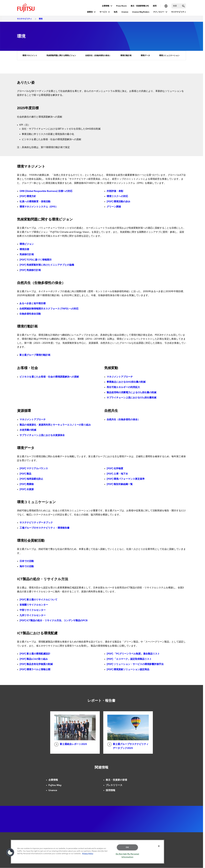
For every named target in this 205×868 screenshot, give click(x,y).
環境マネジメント (30, 55)
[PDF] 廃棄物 (27, 484)
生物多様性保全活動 (30, 314)
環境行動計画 (126, 55)
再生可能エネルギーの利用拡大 (123, 387)
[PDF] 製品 (25, 474)
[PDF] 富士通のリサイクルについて (38, 600)
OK (127, 847)
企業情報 (106, 6)
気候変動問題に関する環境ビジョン (61, 55)
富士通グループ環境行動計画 (35, 355)
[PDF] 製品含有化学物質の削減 (36, 664)
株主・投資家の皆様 (116, 780)
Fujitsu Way (55, 785)
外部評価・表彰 (115, 191)
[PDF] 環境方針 (28, 196)
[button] (10, 852)
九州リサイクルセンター (33, 615)
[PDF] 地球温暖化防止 (31, 479)
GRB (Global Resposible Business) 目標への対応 (46, 191)
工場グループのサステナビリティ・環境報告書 (44, 528)
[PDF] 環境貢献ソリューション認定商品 (128, 669)
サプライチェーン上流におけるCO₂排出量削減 (131, 398)
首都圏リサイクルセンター (34, 605)
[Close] (159, 846)
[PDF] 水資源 (27, 489)
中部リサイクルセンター (33, 610)
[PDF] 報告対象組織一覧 (120, 484)
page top (199, 841)
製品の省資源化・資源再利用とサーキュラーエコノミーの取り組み (55, 425)
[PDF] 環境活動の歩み (118, 202)
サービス (103, 12)
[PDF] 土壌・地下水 (117, 474)
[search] (183, 6)
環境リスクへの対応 (117, 196)
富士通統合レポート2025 (71, 744)
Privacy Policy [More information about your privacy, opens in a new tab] (88, 854)
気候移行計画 (27, 254)
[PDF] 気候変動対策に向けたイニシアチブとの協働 (47, 265)
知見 (116, 12)
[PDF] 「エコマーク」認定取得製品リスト (129, 659)
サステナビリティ (179, 12)
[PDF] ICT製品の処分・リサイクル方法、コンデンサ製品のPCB (54, 621)
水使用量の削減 (28, 430)
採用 (155, 6)
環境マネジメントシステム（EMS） (39, 207)
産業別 (90, 12)
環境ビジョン (27, 244)
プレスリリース (114, 785)
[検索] (179, 6)
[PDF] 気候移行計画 (30, 270)
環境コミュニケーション (169, 55)
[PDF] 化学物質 (115, 469)
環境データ (145, 55)
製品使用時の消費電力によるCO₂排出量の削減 (131, 393)
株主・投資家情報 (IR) (140, 6)
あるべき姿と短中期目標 (32, 303)
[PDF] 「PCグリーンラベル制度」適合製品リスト (133, 654)
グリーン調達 (114, 207)
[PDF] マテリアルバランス (34, 469)
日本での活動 (27, 561)
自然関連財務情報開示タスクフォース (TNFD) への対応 (49, 309)
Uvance (125, 12)
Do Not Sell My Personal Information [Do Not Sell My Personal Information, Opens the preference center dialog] (127, 855)
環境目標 (24, 249)
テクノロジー (159, 12)
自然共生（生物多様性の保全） (98, 55)
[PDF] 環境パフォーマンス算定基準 (126, 479)
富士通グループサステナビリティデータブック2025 (128, 746)
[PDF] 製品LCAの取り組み (34, 659)
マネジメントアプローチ (120, 377)
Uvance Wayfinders (141, 12)
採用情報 (110, 790)
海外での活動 (27, 566)
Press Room (121, 6)
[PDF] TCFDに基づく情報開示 (36, 260)
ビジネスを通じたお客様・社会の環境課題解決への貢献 (49, 377)
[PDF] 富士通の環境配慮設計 (35, 654)
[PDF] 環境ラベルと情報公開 (35, 669)
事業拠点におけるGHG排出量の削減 (126, 382)
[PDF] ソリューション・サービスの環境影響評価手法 (135, 664)
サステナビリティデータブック (36, 523)
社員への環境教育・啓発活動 (35, 202)
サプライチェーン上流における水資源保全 (42, 435)
